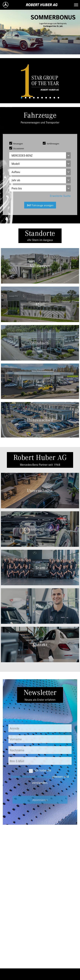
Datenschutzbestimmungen (31, 776)
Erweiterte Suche (60, 196)
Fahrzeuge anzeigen (40, 205)
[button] (6, 81)
